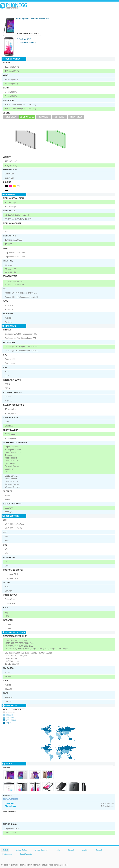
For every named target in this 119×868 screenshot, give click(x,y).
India (58, 850)
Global (5, 850)
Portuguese (7, 854)
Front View (76, 117)
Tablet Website (26, 854)
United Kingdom (41, 850)
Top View (43, 117)
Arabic (85, 850)
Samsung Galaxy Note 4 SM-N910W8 (33, 18)
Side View (11, 117)
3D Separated (27, 117)
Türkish (71, 850)
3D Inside (60, 117)
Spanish (99, 850)
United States (21, 850)
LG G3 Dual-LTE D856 (26, 42)
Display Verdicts (11, 799)
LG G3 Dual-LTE (23, 39)
